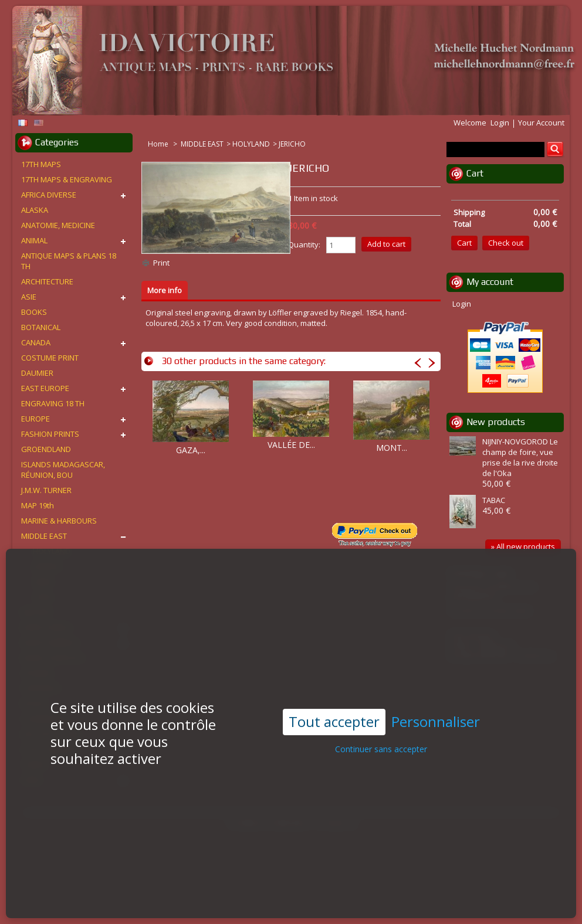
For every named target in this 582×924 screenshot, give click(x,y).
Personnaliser (436, 711)
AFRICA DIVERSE (49, 195)
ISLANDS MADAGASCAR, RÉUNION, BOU (63, 470)
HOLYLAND (251, 144)
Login (500, 123)
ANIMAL (34, 240)
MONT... (392, 448)
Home (159, 144)
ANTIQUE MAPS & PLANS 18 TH (69, 261)
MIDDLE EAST (202, 144)
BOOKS (34, 312)
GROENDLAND (46, 449)
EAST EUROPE (45, 388)
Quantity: (304, 244)
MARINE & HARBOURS (59, 521)
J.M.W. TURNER (46, 490)
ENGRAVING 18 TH (53, 403)
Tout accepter (334, 711)
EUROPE (35, 419)
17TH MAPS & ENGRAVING (67, 179)
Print (161, 263)
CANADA (36, 342)
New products (496, 422)
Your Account (541, 123)
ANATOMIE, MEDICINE (58, 225)
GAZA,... (191, 450)
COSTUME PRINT (50, 358)
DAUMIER (37, 373)
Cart (475, 173)
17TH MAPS (41, 164)
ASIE (29, 297)
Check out (506, 243)
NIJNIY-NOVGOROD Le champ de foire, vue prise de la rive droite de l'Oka (520, 457)
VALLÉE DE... (291, 445)
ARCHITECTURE (47, 281)
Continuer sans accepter (381, 738)
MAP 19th (38, 505)
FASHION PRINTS (50, 434)
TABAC (494, 500)
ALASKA (35, 210)
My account (490, 282)
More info (165, 290)
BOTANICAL (41, 327)
